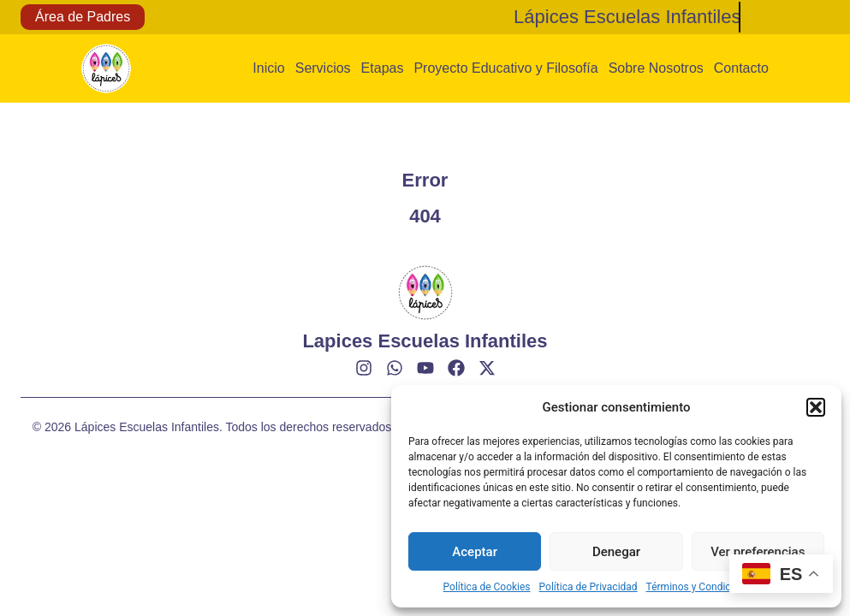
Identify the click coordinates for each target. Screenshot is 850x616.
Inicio (268, 68)
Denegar (616, 552)
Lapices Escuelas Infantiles (425, 341)
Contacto (741, 68)
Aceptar (475, 552)
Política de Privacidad (588, 587)
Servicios (323, 68)
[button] (816, 407)
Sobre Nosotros (656, 68)
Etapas (383, 68)
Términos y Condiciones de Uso (718, 587)
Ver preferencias (758, 552)
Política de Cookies (487, 587)
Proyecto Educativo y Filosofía (505, 68)
